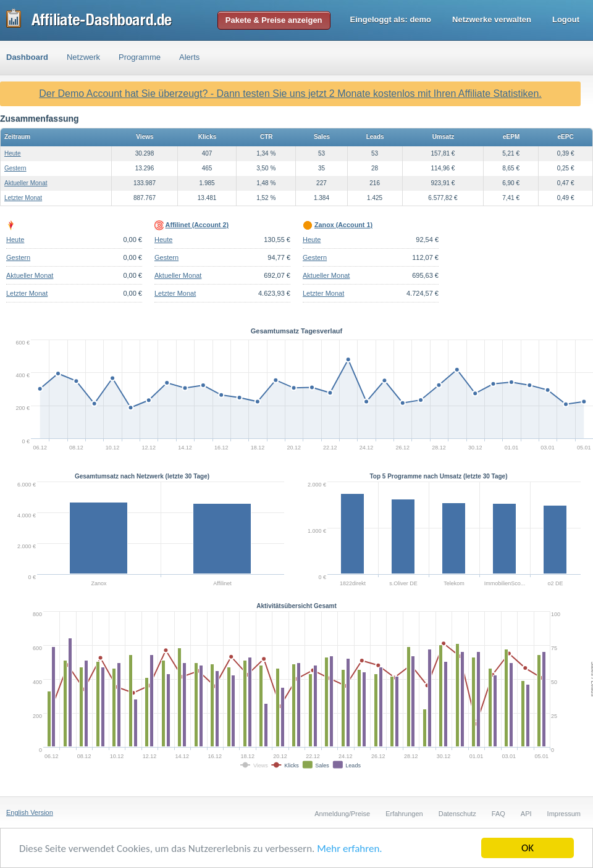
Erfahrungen (404, 814)
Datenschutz (457, 814)
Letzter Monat (23, 198)
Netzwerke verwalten (492, 19)
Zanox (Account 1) (343, 225)
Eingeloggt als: (391, 19)
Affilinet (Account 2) (197, 225)
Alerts (189, 57)
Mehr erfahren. (349, 849)
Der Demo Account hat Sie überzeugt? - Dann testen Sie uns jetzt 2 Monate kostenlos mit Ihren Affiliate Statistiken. (290, 94)
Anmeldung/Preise (342, 814)
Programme (140, 57)
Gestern (15, 168)
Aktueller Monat (26, 183)
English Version (30, 812)
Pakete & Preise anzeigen (274, 20)
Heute (13, 153)
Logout (566, 19)
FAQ (498, 814)
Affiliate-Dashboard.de (89, 20)
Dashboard (27, 57)
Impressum (564, 814)
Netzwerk (83, 57)
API (526, 814)
